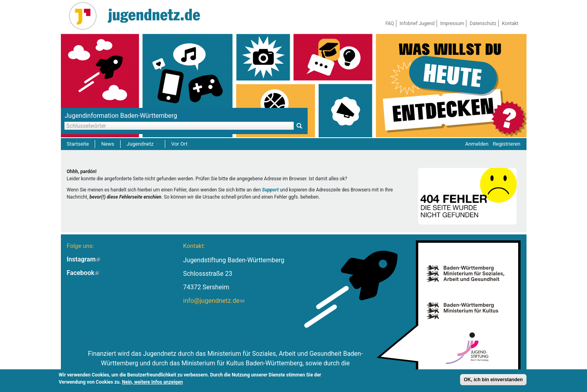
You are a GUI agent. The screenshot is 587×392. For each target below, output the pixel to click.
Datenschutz (483, 23)
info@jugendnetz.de (214, 301)
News (108, 144)
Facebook (83, 273)
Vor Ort (179, 144)
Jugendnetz (143, 144)
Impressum (452, 23)
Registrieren (506, 144)
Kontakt (510, 23)
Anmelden (477, 144)
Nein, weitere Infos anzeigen (153, 382)
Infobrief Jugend (417, 23)
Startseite (78, 144)
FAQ (390, 23)
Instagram (84, 259)
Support (270, 190)
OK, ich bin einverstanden (493, 380)
